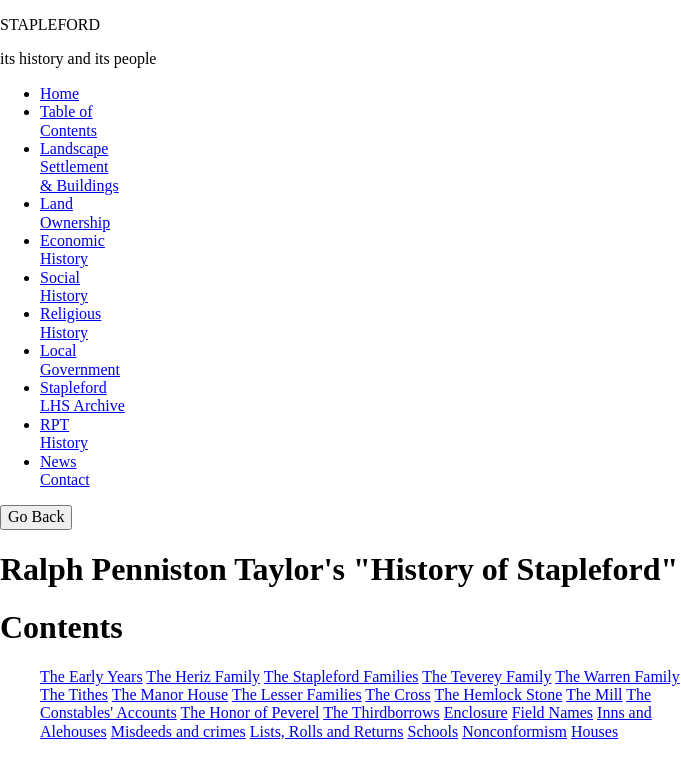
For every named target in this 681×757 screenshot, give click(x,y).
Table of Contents (68, 120)
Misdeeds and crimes (178, 731)
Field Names (552, 712)
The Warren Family (617, 676)
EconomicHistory (72, 249)
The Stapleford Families (341, 676)
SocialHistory (64, 286)
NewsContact (65, 470)
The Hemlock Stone (498, 694)
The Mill (594, 694)
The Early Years (91, 676)
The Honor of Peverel (249, 712)
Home (59, 93)
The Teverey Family (486, 676)
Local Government (80, 359)
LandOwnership (75, 212)
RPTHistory (64, 433)
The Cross (397, 694)
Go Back (36, 516)
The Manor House (170, 694)
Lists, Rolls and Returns (327, 731)
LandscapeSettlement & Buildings (79, 167)
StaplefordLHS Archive (82, 396)
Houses (594, 731)
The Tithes (74, 694)
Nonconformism (514, 731)
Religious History (70, 322)
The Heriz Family (203, 676)
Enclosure (476, 712)
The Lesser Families (297, 694)
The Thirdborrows (381, 712)
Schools (433, 731)
